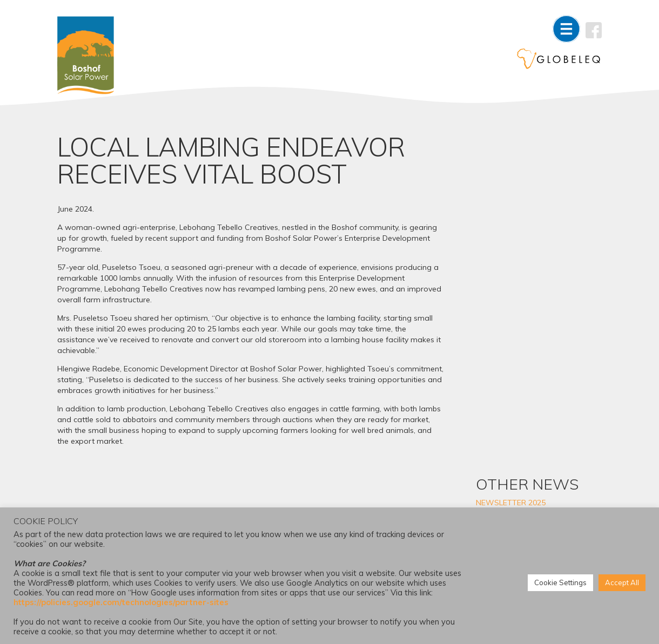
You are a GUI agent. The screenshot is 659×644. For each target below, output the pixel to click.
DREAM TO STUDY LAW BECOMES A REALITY (534, 307)
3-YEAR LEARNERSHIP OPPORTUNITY (531, 229)
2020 (500, 500)
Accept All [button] (622, 583)
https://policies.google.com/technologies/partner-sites (121, 602)
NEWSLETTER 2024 (526, 344)
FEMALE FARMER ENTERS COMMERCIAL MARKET (537, 281)
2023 (500, 452)
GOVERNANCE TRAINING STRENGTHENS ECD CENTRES (546, 203)
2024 (500, 436)
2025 (500, 419)
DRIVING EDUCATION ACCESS (545, 328)
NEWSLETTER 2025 (526, 182)
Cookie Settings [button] (560, 583)
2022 (500, 468)
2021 (500, 484)
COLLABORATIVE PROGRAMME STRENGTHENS (544, 255)
